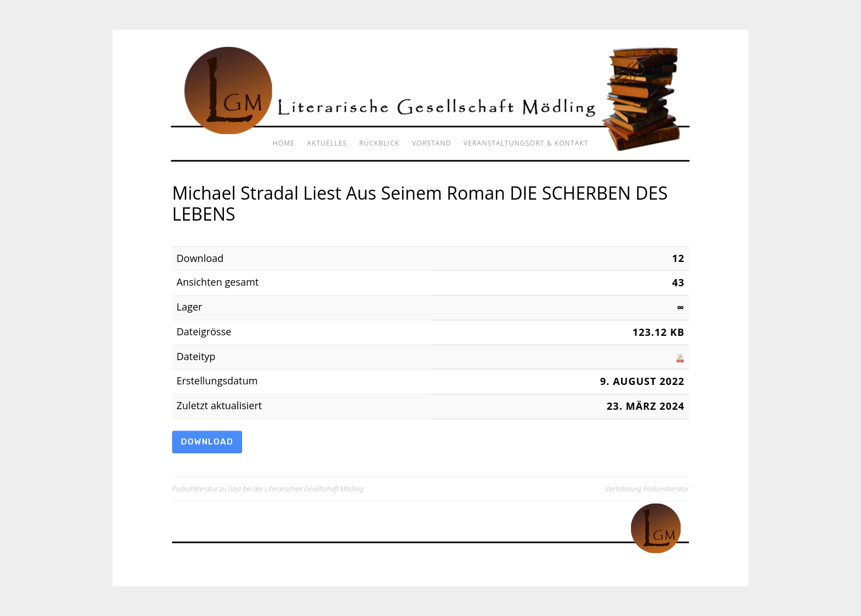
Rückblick (379, 143)
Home (284, 143)
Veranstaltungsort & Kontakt (526, 143)
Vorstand (432, 143)
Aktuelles (327, 143)
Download (207, 442)
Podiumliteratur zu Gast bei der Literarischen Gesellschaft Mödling (268, 489)
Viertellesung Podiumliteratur (647, 489)
